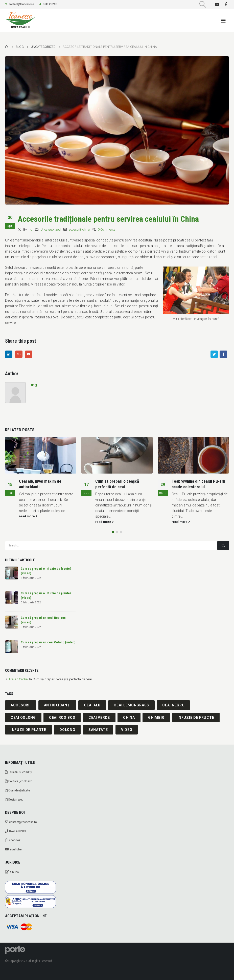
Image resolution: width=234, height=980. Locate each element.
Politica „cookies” (18, 781)
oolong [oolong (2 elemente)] (67, 730)
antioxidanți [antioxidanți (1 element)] (57, 705)
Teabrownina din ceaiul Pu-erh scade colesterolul (198, 484)
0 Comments (107, 229)
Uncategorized (51, 229)
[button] (113, 532)
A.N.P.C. (12, 872)
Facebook (223, 354)
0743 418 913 (15, 831)
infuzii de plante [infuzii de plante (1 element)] (28, 730)
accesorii (75, 229)
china (86, 229)
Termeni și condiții (19, 772)
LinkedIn (9, 354)
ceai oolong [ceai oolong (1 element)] (23, 718)
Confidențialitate (17, 790)
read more (28, 516)
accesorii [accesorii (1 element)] (21, 705)
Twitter (214, 354)
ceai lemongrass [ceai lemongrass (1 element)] (131, 705)
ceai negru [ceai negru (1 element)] (173, 705)
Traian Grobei (18, 679)
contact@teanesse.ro (19, 4)
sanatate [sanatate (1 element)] (98, 730)
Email (29, 354)
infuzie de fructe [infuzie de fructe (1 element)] (196, 718)
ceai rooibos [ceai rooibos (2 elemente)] (62, 718)
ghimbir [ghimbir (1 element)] (156, 718)
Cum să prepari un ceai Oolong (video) (48, 642)
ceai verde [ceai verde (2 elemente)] (99, 718)
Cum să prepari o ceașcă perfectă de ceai (117, 484)
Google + (19, 354)
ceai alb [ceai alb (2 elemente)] (92, 705)
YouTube (13, 849)
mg (30, 229)
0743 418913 (48, 4)
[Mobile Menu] (225, 21)
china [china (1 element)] (129, 718)
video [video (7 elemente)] (127, 730)
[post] (12, 573)
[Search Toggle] (203, 4)
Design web (14, 799)
